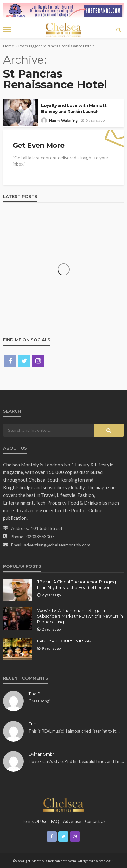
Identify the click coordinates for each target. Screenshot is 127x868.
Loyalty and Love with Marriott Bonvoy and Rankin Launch (74, 108)
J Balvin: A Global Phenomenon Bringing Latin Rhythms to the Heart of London (76, 585)
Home (9, 46)
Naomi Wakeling (63, 121)
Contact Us (95, 821)
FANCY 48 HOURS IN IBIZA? (64, 641)
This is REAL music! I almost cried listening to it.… (74, 731)
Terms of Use (35, 821)
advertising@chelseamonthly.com (57, 545)
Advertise (72, 821)
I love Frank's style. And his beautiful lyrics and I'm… (76, 761)
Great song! (40, 701)
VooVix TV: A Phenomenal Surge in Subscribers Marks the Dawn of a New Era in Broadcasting (80, 616)
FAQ (55, 821)
